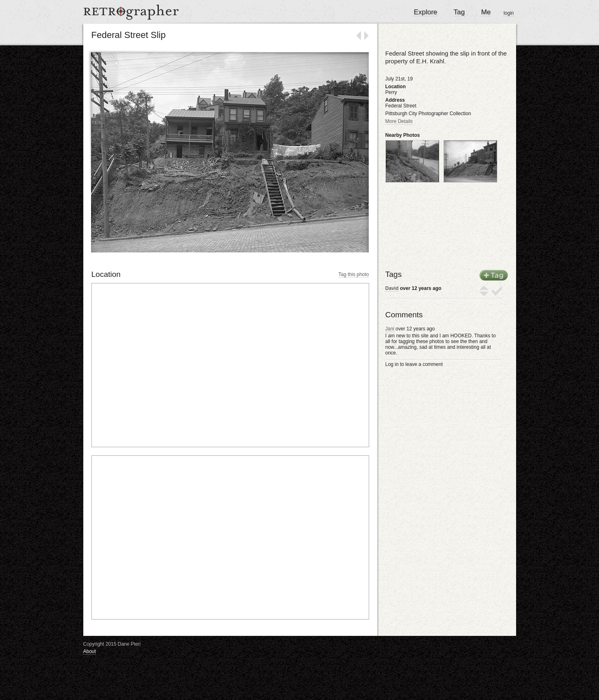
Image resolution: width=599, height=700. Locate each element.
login (509, 13)
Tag (459, 12)
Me (486, 12)
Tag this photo (354, 274)
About (90, 651)
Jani (390, 329)
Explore (425, 12)
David (392, 288)
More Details (399, 121)
